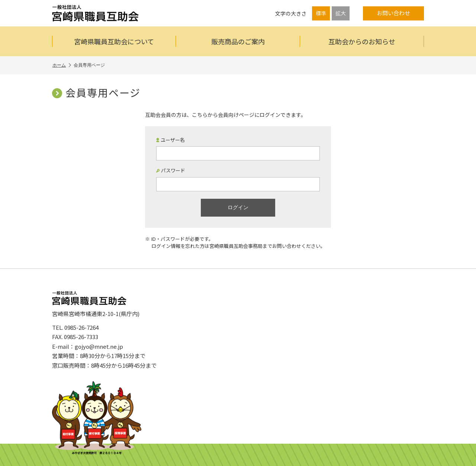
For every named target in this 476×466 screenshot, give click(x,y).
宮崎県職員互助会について (114, 41)
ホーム (62, 65)
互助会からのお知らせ (362, 41)
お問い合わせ (393, 13)
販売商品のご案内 (238, 41)
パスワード (171, 170)
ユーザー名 (171, 140)
